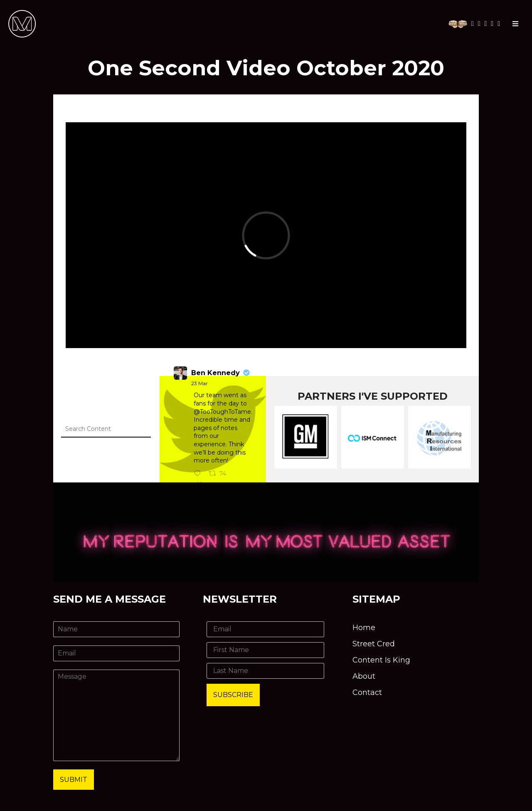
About (364, 676)
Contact (367, 692)
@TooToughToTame (222, 412)
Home (364, 628)
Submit (74, 780)
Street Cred (374, 644)
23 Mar (199, 383)
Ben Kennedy (216, 373)
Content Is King (381, 660)
